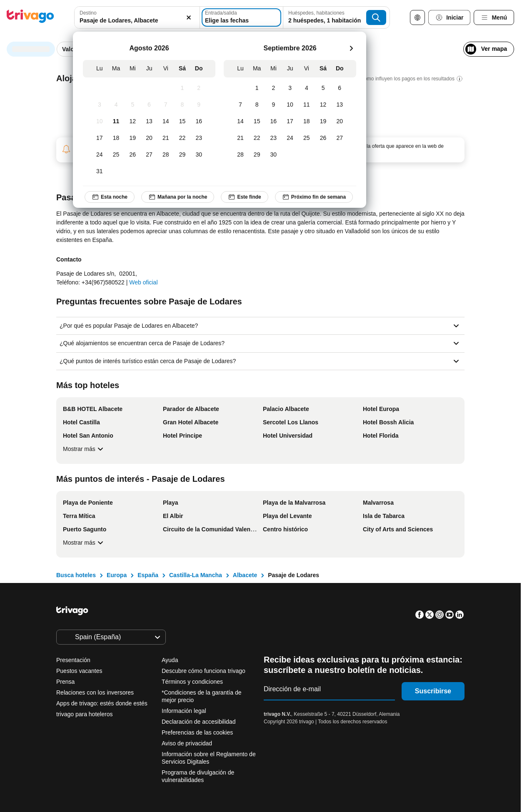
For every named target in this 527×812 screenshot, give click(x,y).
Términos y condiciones (192, 682)
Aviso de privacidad (187, 743)
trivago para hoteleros (84, 714)
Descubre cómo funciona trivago (204, 671)
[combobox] (137, 17)
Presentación (73, 660)
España (148, 575)
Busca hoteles (76, 575)
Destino (88, 13)
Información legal (184, 711)
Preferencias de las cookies (198, 732)
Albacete (245, 575)
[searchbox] (137, 21)
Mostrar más (84, 449)
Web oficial (143, 282)
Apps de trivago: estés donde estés (102, 703)
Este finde (244, 197)
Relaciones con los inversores (95, 692)
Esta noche (110, 197)
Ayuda (170, 660)
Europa (117, 575)
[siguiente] (351, 48)
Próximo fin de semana (314, 197)
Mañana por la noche (178, 197)
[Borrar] (189, 17)
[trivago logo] (30, 18)
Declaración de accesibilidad (199, 722)
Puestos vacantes (79, 671)
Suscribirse (433, 691)
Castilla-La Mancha (196, 575)
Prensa (65, 682)
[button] (137, 17)
